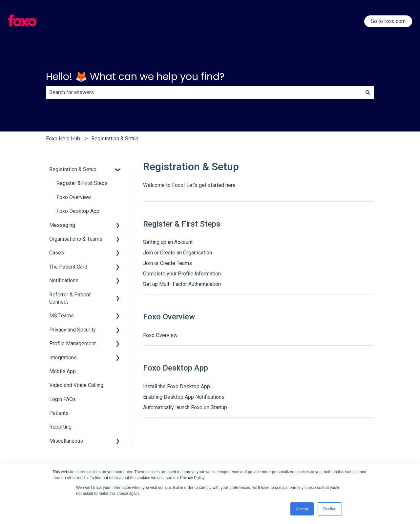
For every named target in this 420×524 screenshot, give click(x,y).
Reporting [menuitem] (60, 427)
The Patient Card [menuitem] (68, 267)
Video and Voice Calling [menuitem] (76, 385)
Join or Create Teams (168, 263)
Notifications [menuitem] (64, 281)
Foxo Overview (160, 335)
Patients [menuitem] (59, 413)
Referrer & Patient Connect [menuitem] (70, 298)
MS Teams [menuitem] (62, 316)
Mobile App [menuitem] (63, 371)
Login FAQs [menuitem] (63, 399)
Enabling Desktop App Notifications (184, 397)
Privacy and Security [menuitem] (73, 330)
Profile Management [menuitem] (73, 343)
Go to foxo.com (388, 21)
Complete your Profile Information (182, 274)
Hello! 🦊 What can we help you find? (135, 77)
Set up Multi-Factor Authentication (182, 284)
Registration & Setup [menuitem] (73, 169)
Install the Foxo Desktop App (177, 386)
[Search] (368, 92)
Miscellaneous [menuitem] (66, 441)
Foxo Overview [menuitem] (74, 197)
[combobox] (204, 92)
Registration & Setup (115, 139)
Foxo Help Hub (63, 139)
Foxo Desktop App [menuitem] (78, 211)
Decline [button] (330, 509)
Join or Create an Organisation (178, 253)
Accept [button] (302, 509)
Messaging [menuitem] (62, 225)
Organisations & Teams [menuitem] (76, 239)
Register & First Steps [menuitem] (82, 183)
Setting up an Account (168, 242)
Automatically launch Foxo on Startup (185, 407)
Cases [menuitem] (57, 253)
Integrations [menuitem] (63, 358)
